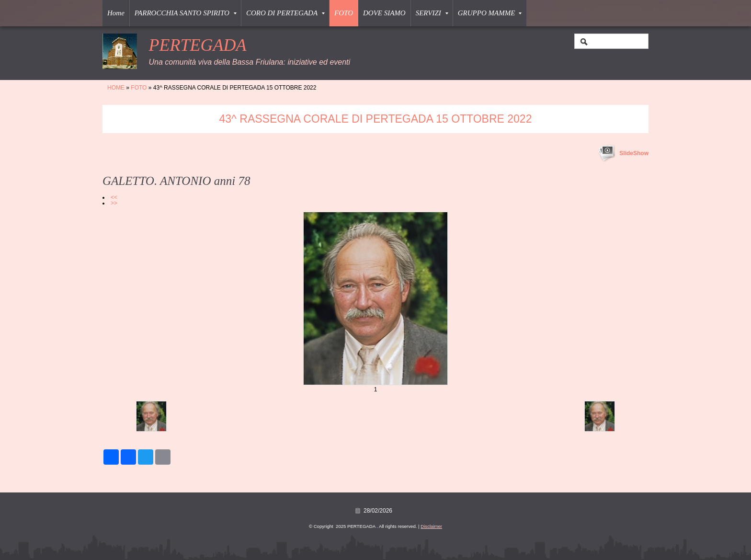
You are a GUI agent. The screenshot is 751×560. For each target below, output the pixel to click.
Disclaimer (431, 526)
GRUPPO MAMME (490, 13)
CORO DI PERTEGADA (285, 13)
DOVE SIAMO (384, 13)
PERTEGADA (197, 45)
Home (116, 13)
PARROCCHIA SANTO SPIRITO (186, 13)
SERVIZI (432, 13)
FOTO (344, 13)
